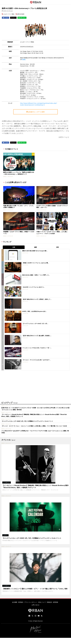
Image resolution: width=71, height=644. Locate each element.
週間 (35, 247)
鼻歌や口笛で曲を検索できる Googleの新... (35, 251)
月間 (57, 247)
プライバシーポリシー (31, 602)
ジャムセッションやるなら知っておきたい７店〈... (37, 348)
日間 (14, 247)
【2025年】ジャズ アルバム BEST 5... (34, 287)
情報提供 (49, 602)
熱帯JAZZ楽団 (21, 14)
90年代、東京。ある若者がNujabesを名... (35, 311)
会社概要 (15, 602)
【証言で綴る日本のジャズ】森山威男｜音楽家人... (37, 336)
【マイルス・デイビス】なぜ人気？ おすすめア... (36, 360)
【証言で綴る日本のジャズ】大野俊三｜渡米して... (37, 299)
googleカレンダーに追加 (35, 112)
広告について (42, 602)
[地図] (24, 59)
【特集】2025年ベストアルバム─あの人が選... (36, 263)
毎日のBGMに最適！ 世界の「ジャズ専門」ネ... (36, 275)
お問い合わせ (35, 605)
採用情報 (55, 602)
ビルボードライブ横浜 (9, 14)
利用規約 (21, 602)
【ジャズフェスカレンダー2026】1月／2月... (35, 324)
